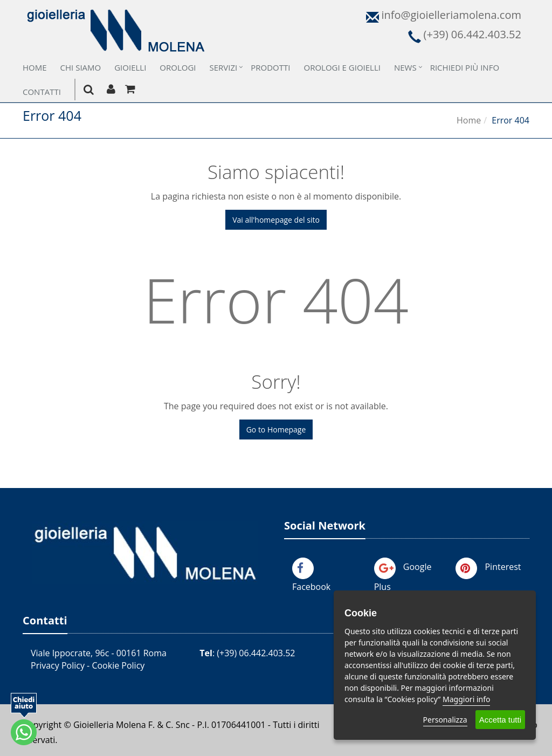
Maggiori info (466, 699)
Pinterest (503, 567)
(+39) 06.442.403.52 (256, 653)
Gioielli (130, 67)
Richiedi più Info (465, 67)
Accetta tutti (500, 720)
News (405, 67)
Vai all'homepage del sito (276, 220)
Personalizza (445, 720)
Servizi (224, 67)
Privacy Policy (58, 665)
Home (35, 67)
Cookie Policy (118, 665)
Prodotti (270, 67)
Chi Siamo (81, 67)
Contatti (42, 92)
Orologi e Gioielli (342, 67)
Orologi (178, 67)
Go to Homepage (276, 429)
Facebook (311, 587)
